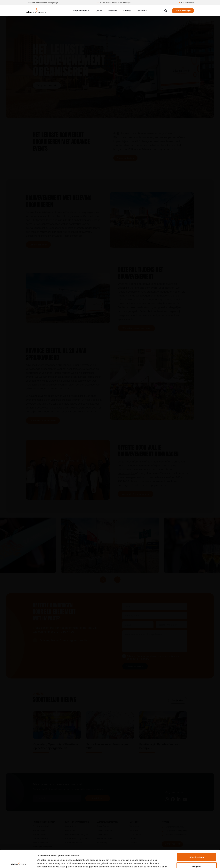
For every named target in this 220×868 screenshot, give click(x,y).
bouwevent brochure (164, 481)
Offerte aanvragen (135, 666)
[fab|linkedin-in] (179, 799)
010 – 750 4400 (64, 632)
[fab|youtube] (185, 799)
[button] (88, 11)
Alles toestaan (197, 840)
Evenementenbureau (175, 827)
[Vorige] (103, 580)
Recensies (134, 830)
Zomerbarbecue (104, 830)
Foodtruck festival (41, 826)
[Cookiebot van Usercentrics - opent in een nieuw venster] (18, 863)
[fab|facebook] (173, 799)
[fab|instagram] (167, 799)
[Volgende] (117, 580)
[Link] (57, 733)
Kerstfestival (71, 826)
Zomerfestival (103, 826)
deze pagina (152, 485)
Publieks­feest (39, 830)
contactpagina (126, 473)
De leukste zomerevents (176, 831)
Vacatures (134, 826)
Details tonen (152, 862)
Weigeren (196, 850)
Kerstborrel (70, 830)
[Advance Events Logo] (36, 11)
